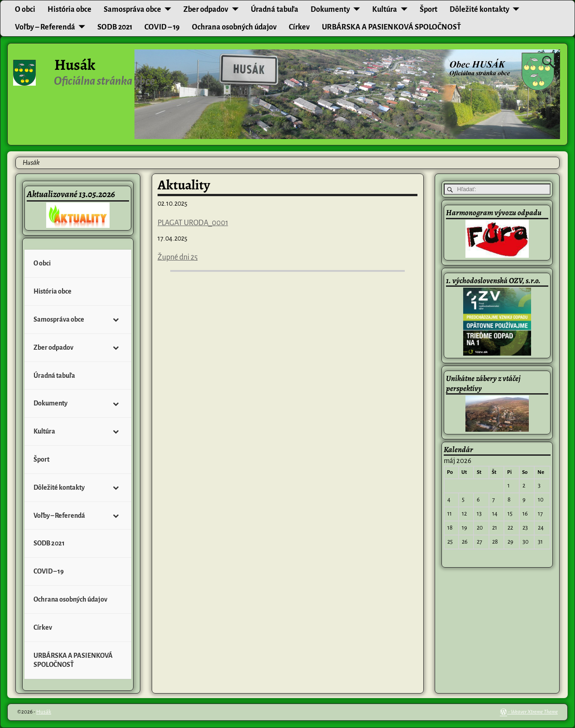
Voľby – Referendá (45, 27)
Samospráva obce (132, 10)
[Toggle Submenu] (115, 320)
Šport (429, 10)
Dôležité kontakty (479, 10)
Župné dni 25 (178, 257)
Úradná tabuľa (275, 10)
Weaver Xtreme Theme (534, 712)
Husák (75, 65)
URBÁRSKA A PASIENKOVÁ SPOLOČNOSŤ (391, 27)
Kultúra (385, 10)
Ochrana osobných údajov (234, 27)
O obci (25, 10)
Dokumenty (330, 10)
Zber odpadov (206, 10)
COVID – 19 (162, 27)
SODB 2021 (115, 27)
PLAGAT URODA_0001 (193, 223)
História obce (69, 10)
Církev (299, 27)
